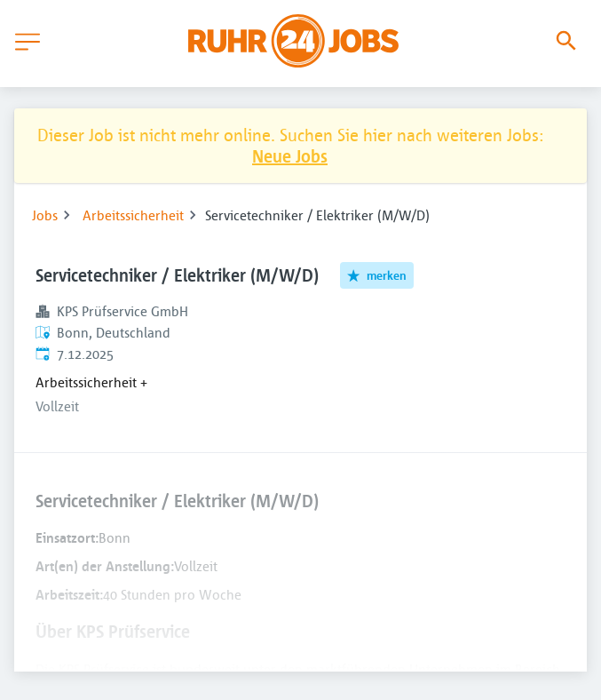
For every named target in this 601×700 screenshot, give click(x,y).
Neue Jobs (290, 156)
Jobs (45, 215)
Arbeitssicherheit (133, 215)
